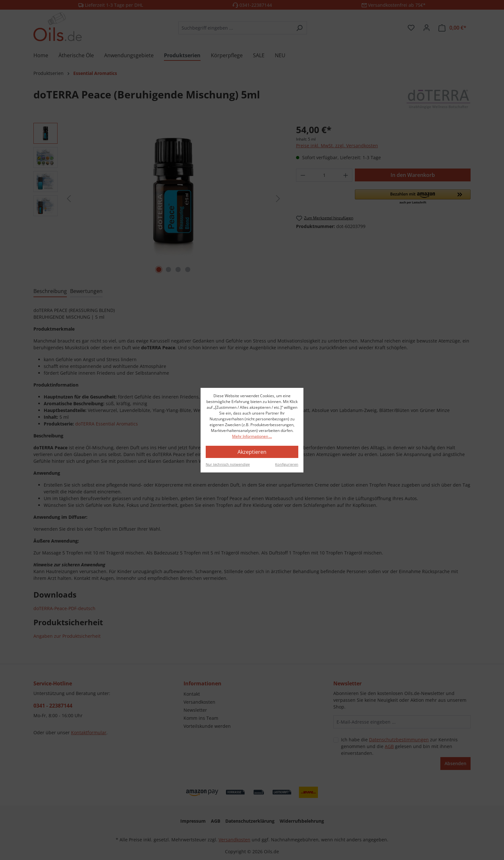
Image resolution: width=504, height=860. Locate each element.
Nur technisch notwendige (228, 464)
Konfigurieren (287, 464)
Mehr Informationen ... (252, 436)
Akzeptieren (252, 452)
